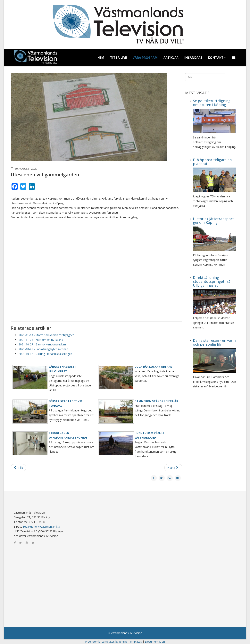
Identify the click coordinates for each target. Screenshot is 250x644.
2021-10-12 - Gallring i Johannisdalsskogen (45, 354)
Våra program (145, 58)
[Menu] (234, 57)
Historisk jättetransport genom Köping (213, 221)
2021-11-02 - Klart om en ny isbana (41, 340)
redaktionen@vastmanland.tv (42, 527)
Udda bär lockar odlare (153, 367)
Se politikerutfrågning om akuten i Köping (212, 103)
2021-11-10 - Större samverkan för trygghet (46, 335)
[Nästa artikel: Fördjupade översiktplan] (173, 468)
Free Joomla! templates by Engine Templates (113, 642)
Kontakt (216, 58)
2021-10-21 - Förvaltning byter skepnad (43, 349)
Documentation (155, 642)
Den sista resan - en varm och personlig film (214, 342)
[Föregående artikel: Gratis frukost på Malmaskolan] (18, 468)
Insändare (193, 58)
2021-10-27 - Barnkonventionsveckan (42, 344)
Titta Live (118, 58)
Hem (101, 58)
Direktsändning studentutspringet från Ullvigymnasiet (213, 281)
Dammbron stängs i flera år (156, 401)
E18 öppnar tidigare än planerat (212, 162)
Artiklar (171, 58)
